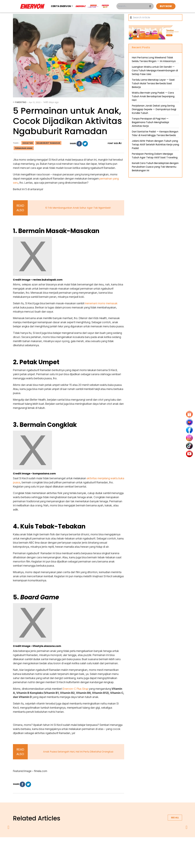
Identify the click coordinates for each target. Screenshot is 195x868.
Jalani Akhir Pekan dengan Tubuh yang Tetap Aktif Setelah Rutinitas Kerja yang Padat (155, 145)
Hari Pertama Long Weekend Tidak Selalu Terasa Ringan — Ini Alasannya (154, 59)
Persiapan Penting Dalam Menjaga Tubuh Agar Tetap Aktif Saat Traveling (155, 156)
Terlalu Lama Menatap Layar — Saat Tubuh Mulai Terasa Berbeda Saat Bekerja (153, 83)
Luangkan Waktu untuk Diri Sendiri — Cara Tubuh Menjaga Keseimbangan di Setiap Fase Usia (155, 70)
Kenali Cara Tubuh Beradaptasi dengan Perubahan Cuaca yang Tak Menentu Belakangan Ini (155, 167)
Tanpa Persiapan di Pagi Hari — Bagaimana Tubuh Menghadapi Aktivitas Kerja (150, 122)
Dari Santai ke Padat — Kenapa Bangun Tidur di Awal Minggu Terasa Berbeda (155, 133)
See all (175, 818)
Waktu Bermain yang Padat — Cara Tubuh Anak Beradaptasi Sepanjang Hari (153, 96)
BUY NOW (166, 6)
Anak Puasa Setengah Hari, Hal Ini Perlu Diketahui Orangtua (78, 752)
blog (135, 845)
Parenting (21, 102)
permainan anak (24, 148)
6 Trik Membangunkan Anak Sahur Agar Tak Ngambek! (78, 208)
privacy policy (79, 845)
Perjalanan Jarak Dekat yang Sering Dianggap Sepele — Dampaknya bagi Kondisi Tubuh (154, 109)
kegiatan (28, 143)
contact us (121, 845)
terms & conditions (101, 845)
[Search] (156, 18)
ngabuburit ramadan (48, 143)
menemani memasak (101, 303)
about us (62, 845)
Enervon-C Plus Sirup (75, 689)
